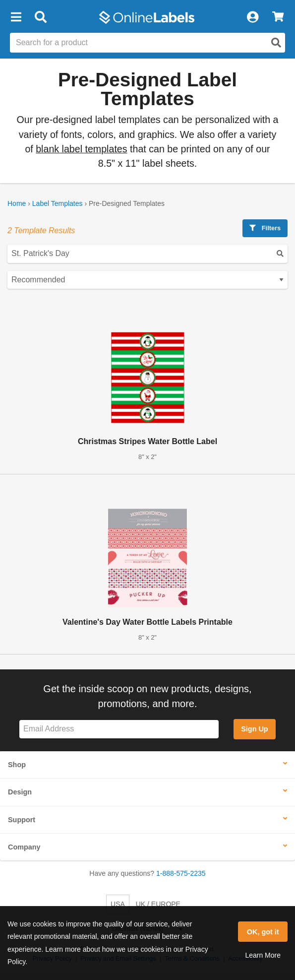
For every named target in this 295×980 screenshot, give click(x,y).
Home (17, 203)
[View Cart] (278, 17)
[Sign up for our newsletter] (119, 729)
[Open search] (276, 43)
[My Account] (252, 17)
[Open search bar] (40, 17)
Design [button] (20, 792)
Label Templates (58, 203)
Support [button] (22, 820)
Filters (265, 228)
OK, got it (263, 932)
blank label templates (81, 149)
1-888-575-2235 (181, 873)
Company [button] (24, 847)
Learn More (263, 955)
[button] (16, 17)
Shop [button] (17, 765)
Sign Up (254, 729)
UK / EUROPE (158, 904)
